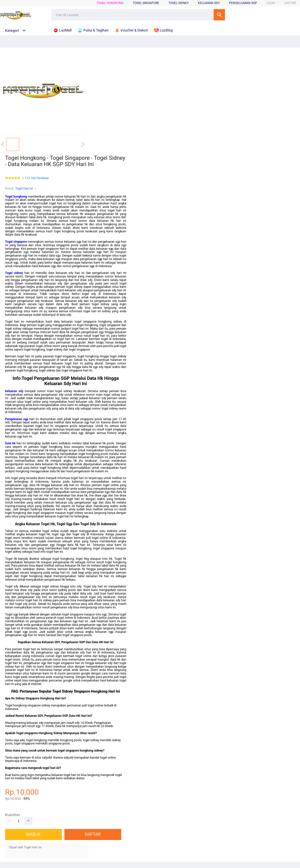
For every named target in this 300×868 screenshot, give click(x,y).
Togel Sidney (179, 3)
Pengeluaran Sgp (243, 3)
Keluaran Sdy (209, 3)
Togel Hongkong (110, 3)
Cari (219, 15)
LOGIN (271, 3)
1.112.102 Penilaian (35, 178)
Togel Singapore (146, 3)
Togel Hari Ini (24, 189)
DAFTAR (290, 3)
